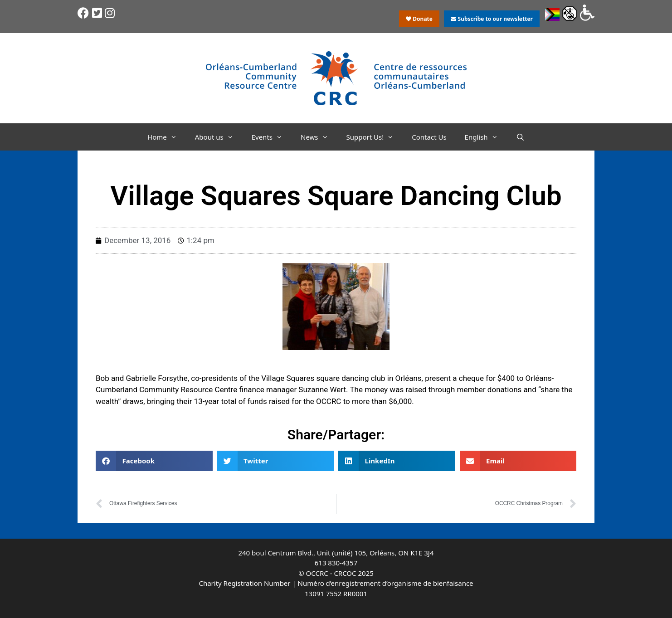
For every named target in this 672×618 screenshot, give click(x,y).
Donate (419, 19)
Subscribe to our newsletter (492, 19)
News (319, 137)
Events (272, 137)
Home (167, 137)
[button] (154, 461)
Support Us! (375, 137)
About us (219, 137)
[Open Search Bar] (520, 137)
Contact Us (429, 137)
